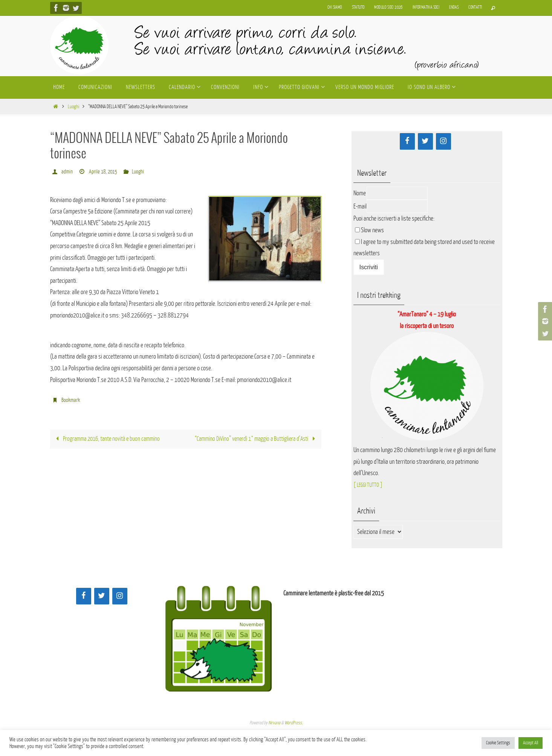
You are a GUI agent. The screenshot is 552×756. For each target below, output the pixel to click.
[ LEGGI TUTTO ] (370, 485)
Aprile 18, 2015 (104, 172)
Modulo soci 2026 (388, 7)
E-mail (360, 206)
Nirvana (274, 723)
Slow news (372, 230)
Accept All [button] (531, 743)
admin (67, 172)
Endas (454, 7)
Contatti (475, 7)
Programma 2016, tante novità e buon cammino (109, 439)
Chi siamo (335, 7)
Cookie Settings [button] (498, 743)
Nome (360, 193)
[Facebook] (407, 141)
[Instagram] (443, 141)
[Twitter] (425, 141)
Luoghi (73, 107)
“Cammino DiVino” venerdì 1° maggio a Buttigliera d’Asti (254, 439)
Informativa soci (426, 7)
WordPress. (294, 723)
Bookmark (71, 400)
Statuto (358, 7)
